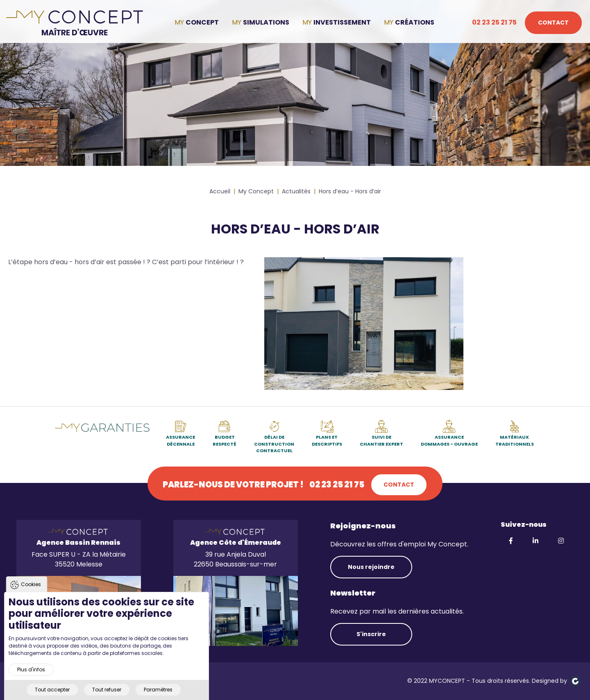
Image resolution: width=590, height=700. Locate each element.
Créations (415, 22)
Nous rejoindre (371, 567)
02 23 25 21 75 (494, 22)
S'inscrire (371, 634)
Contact (553, 23)
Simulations (266, 22)
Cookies (31, 590)
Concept (202, 22)
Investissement (342, 22)
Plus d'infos (31, 675)
